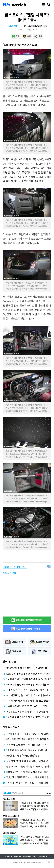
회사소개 (9, 856)
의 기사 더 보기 (15, 567)
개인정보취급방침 (30, 856)
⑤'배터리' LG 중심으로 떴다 (33, 820)
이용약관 (18, 856)
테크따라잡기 (10, 833)
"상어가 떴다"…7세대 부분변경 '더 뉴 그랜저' (29, 679)
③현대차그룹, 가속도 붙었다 (33, 826)
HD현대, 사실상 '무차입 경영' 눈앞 (23, 755)
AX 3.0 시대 (9, 799)
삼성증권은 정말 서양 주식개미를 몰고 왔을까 (28, 701)
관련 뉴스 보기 (9, 573)
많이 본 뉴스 (10, 661)
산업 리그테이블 (11, 816)
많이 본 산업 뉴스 (11, 727)
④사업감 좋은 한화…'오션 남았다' (36, 823)
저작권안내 (43, 856)
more (49, 793)
